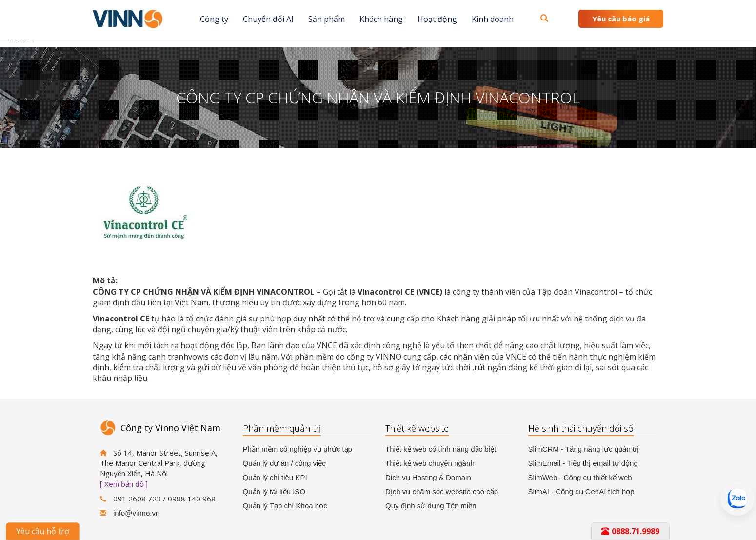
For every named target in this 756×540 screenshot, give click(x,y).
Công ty (214, 19)
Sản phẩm (327, 19)
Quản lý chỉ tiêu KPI (275, 477)
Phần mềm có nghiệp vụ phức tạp (298, 449)
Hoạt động (437, 19)
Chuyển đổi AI (268, 19)
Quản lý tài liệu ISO (274, 491)
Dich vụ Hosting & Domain (428, 477)
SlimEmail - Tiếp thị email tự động (583, 463)
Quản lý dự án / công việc (284, 463)
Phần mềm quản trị (282, 428)
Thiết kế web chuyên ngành (430, 463)
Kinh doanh (493, 19)
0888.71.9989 (630, 531)
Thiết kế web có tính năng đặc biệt (441, 449)
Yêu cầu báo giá (621, 19)
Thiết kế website (417, 428)
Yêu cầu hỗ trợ (43, 531)
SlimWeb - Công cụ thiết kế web (580, 477)
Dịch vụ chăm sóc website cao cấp (442, 491)
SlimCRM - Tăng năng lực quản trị (584, 449)
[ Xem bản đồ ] (124, 484)
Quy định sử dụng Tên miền (431, 506)
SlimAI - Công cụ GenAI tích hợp (581, 491)
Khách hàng (381, 19)
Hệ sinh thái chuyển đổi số (581, 428)
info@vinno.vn (136, 513)
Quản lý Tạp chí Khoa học (285, 506)
